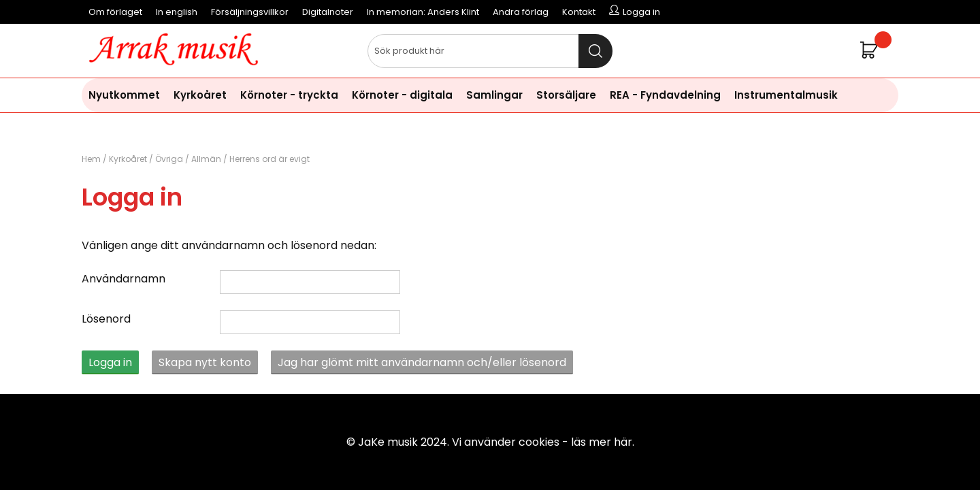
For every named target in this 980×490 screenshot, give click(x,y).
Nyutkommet (124, 95)
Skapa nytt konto (205, 362)
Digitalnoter (328, 12)
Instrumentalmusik (786, 95)
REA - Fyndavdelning (665, 95)
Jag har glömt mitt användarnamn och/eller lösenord (422, 362)
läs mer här (602, 442)
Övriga (169, 159)
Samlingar (494, 95)
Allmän (206, 159)
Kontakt (579, 12)
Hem (91, 159)
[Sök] (490, 51)
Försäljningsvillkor (250, 12)
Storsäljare (566, 95)
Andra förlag (521, 12)
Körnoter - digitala (402, 95)
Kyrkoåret (200, 95)
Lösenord (106, 319)
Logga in (110, 362)
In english (177, 12)
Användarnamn (124, 279)
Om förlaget (115, 12)
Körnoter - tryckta (289, 95)
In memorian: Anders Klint (423, 12)
